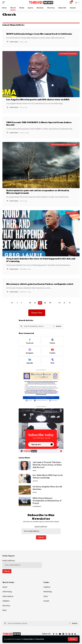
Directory (6, 606)
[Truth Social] (52, 361)
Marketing (48, 592)
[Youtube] (52, 351)
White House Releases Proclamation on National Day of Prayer (47, 501)
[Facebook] (30, 341)
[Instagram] (30, 351)
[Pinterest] (63, 634)
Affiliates (6, 601)
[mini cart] (71, 3)
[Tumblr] (72, 634)
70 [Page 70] (60, 303)
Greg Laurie (72, 213)
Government (37, 506)
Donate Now (37, 313)
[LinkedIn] (30, 361)
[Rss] (75, 634)
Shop (4, 610)
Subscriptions (8, 596)
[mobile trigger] (4, 3)
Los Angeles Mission (68, 54)
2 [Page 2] (21, 303)
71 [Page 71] (64, 303)
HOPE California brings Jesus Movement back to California (39, 34)
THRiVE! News (14, 42)
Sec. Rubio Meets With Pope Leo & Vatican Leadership (48, 477)
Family (35, 492)
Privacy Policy (28, 639)
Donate (46, 601)
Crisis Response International (64, 145)
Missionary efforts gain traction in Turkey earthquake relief (40, 284)
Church (35, 481)
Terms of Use (40, 639)
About (5, 587)
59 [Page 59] (45, 303)
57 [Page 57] (35, 303)
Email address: (41, 530)
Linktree (47, 587)
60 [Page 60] (50, 303)
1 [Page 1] (17, 303)
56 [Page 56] (30, 303)
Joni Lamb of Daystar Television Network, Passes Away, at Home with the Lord (47, 465)
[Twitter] (52, 341)
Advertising (7, 592)
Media (35, 471)
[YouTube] (60, 634)
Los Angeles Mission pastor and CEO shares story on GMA (38, 100)
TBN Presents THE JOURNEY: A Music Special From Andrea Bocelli (39, 124)
